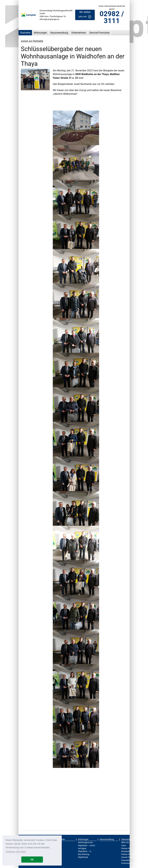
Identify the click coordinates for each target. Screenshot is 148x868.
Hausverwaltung (59, 33)
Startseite (25, 33)
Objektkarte (83, 857)
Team (124, 845)
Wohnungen (40, 33)
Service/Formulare (99, 33)
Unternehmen (79, 33)
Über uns (125, 842)
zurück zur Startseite (32, 41)
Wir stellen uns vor (85, 14)
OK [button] (32, 860)
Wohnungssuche (85, 842)
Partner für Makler (129, 854)
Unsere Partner (128, 857)
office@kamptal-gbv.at (49, 19)
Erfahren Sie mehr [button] (16, 852)
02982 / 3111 (112, 17)
